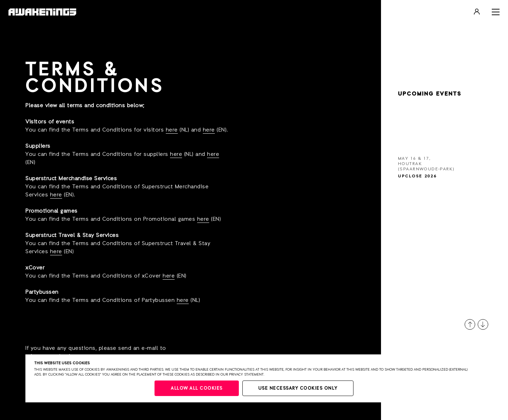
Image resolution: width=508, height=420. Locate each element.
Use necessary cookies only (298, 388)
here (172, 130)
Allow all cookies (197, 388)
